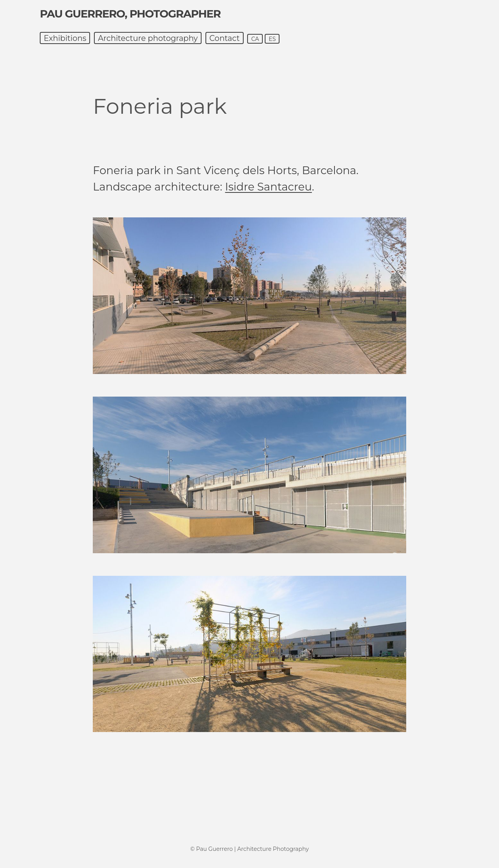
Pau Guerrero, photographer (130, 14)
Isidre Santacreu (268, 187)
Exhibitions (65, 38)
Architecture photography (148, 38)
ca (255, 39)
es (272, 39)
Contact (225, 38)
